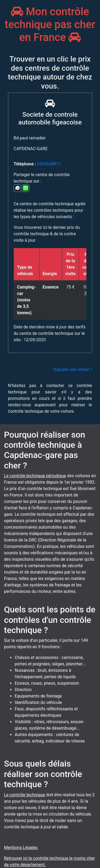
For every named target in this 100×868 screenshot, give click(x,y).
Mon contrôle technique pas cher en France (50, 24)
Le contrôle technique (24, 795)
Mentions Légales (21, 848)
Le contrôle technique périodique (35, 476)
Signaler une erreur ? (73, 369)
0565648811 (49, 164)
